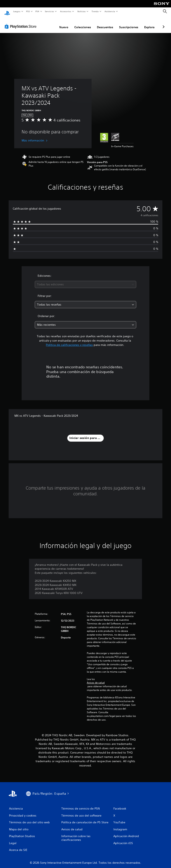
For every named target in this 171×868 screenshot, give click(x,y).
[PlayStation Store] (21, 22)
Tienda (95, 11)
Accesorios (66, 11)
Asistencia (110, 11)
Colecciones (83, 23)
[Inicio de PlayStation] (7, 12)
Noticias (82, 11)
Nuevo (64, 23)
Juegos (17, 11)
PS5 (28, 11)
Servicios (49, 11)
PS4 (37, 11)
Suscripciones (129, 23)
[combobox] (85, 281)
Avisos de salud (96, 679)
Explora (149, 23)
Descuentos (105, 23)
